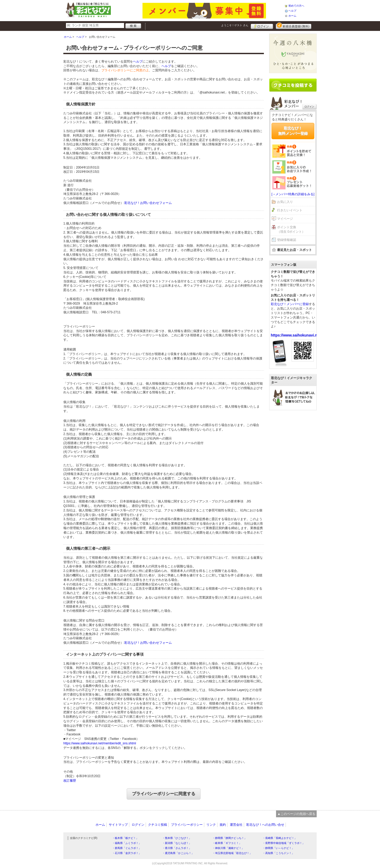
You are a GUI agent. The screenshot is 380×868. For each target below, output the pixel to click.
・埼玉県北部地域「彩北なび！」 (232, 853)
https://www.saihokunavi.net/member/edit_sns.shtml (100, 743)
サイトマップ (118, 825)
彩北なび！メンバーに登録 (290, 304)
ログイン (262, 26)
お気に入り (285, 202)
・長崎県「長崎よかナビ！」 (280, 838)
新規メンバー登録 (294, 26)
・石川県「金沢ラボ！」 (127, 853)
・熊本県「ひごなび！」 (177, 838)
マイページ (285, 219)
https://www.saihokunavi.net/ (296, 335)
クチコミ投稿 (158, 825)
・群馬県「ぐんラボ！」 (127, 848)
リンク (211, 825)
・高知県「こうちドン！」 (278, 853)
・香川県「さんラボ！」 (177, 848)
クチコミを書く (293, 85)
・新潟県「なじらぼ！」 (177, 843)
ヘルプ (292, 11)
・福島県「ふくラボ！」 (127, 843)
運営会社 (236, 825)
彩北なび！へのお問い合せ (265, 825)
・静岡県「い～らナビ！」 (278, 848)
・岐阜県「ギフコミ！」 (227, 843)
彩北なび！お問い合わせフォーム (148, 203)
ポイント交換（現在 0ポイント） (291, 229)
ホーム (292, 16)
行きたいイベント (290, 210)
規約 (223, 825)
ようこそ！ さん (235, 25)
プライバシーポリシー (187, 825)
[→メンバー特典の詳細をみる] (293, 194)
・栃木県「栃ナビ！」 (125, 838)
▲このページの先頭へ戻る (296, 814)
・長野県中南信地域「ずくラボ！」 (284, 843)
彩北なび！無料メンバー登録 (293, 131)
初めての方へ (296, 6)
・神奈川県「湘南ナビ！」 (228, 848)
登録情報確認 (287, 240)
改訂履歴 (70, 781)
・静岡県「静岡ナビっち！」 (230, 838)
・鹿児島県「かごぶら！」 (178, 853)
